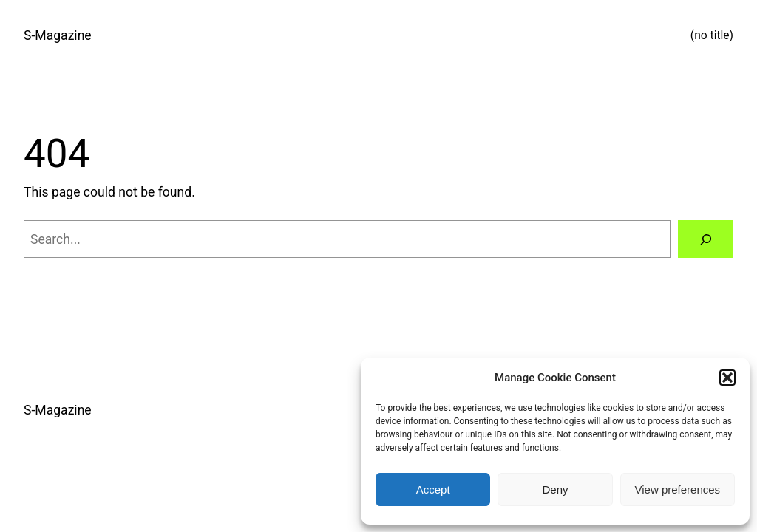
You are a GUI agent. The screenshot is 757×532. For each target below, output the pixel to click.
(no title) (712, 35)
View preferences (678, 490)
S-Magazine (58, 35)
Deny (555, 490)
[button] (727, 378)
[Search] (706, 239)
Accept (433, 490)
